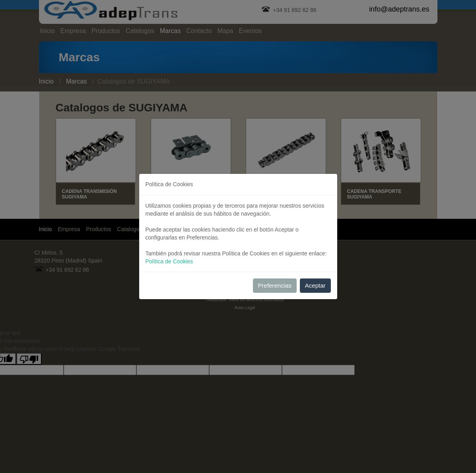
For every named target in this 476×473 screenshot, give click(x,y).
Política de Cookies (169, 261)
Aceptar (315, 285)
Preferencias (275, 285)
